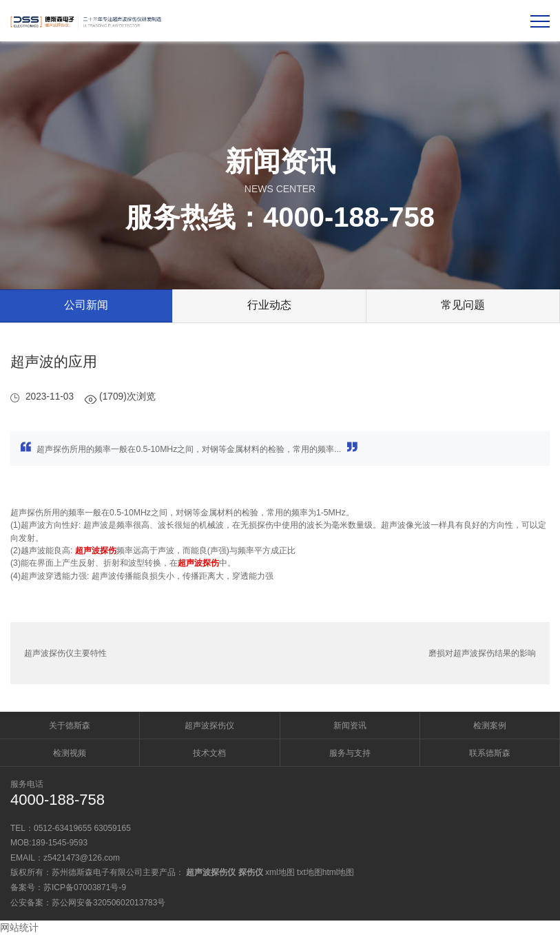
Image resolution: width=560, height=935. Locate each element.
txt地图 (310, 872)
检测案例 (490, 726)
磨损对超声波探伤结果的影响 (482, 653)
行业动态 (269, 305)
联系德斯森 (490, 753)
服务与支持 (350, 753)
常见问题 (463, 305)
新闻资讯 (350, 726)
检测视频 (70, 753)
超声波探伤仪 (209, 726)
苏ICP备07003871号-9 (85, 887)
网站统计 (19, 927)
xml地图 (280, 872)
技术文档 (209, 753)
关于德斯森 (70, 726)
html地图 (339, 872)
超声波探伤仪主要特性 (65, 653)
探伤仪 (251, 872)
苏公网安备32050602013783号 (108, 903)
